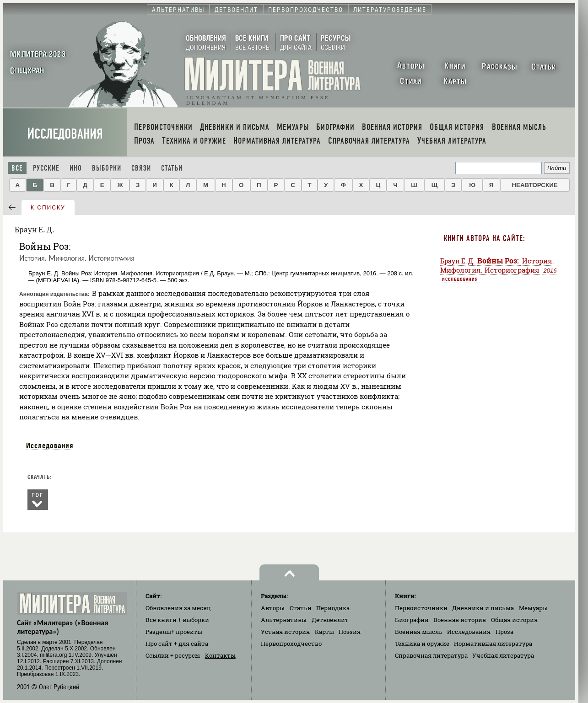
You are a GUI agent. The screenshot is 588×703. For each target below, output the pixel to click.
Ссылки (173, 655)
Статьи (172, 168)
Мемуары (533, 608)
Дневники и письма (483, 608)
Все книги (177, 620)
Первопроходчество (291, 644)
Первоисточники (421, 608)
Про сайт (177, 644)
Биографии (412, 620)
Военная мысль (419, 632)
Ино (76, 168)
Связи (141, 168)
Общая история (514, 620)
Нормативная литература (493, 644)
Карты (324, 632)
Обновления (178, 608)
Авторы (273, 608)
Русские (46, 168)
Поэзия (350, 632)
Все (17, 168)
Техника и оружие (422, 644)
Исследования (65, 134)
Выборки (107, 168)
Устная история (285, 632)
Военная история (460, 620)
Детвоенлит (330, 620)
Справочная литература (431, 655)
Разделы (174, 632)
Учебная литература (503, 655)
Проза (504, 632)
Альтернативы (284, 620)
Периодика (333, 608)
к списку (48, 208)
